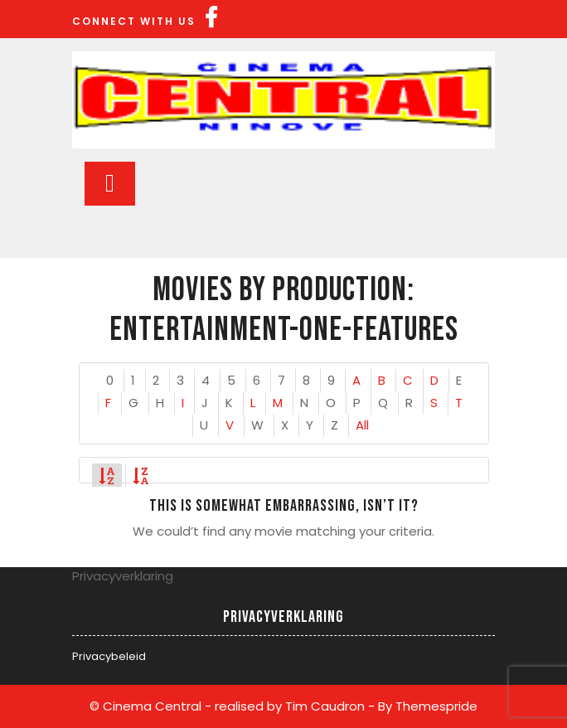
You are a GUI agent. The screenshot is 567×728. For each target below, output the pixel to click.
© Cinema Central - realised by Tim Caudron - (232, 706)
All (362, 425)
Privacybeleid (109, 656)
